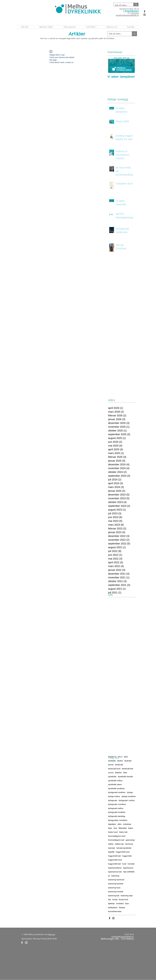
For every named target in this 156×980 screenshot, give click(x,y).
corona (111, 773)
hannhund (129, 844)
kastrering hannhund (116, 880)
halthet (111, 844)
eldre (120, 824)
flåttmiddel (123, 828)
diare (125, 773)
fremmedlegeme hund (117, 836)
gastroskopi (130, 840)
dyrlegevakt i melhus (127, 800)
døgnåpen (112, 824)
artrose (111, 765)
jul (109, 876)
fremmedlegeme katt (116, 840)
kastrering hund (114, 888)
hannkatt (112, 848)
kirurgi (115, 900)
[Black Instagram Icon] (145, 15)
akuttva (120, 761)
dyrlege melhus (114, 796)
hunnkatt (131, 864)
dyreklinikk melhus (115, 781)
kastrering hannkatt (116, 884)
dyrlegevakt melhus (116, 808)
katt (110, 900)
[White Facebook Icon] (22, 943)
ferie (115, 828)
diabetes (118, 773)
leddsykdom (113, 908)
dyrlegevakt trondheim (117, 812)
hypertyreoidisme (115, 868)
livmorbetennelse (115, 911)
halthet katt (119, 844)
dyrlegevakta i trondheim (118, 820)
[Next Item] (131, 65)
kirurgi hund (123, 900)
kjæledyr (111, 904)
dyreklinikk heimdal (125, 777)
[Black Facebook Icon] (145, 11)
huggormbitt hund (115, 860)
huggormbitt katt (114, 864)
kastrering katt (114, 896)
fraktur (131, 828)
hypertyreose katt (115, 872)
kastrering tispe (127, 896)
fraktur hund (113, 832)
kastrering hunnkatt (116, 892)
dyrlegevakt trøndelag (117, 816)
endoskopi (127, 824)
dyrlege (130, 792)
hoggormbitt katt (114, 856)
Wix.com (52, 934)
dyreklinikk (112, 777)
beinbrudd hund (114, 769)
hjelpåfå (111, 852)
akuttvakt (128, 761)
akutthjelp (112, 761)
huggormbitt (127, 856)
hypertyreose (128, 868)
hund (124, 864)
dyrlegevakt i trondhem (117, 804)
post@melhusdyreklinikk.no (127, 15)
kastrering (115, 876)
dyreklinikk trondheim (116, 789)
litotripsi (122, 908)
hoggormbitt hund (123, 852)
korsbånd (120, 904)
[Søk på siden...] (118, 34)
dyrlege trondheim (129, 796)
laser (127, 904)
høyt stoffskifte (129, 872)
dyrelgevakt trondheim (117, 792)
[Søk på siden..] (121, 5)
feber (110, 828)
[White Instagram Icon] (26, 943)
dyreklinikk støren (115, 785)
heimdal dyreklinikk (124, 848)
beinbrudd (119, 765)
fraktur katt (123, 832)
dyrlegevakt (113, 800)
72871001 (135, 13)
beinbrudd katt (127, 769)
